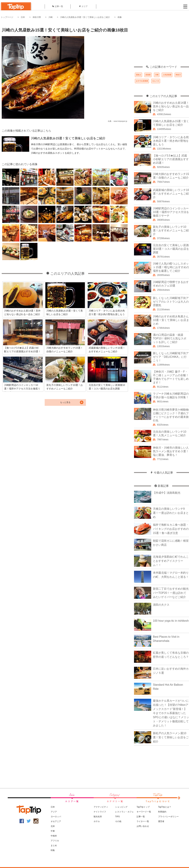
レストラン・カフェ (124, 812)
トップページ (7, 17)
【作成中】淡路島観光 (167, 493)
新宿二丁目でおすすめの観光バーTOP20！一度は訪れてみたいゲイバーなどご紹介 (171, 593)
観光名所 (98, 817)
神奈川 (178, 75)
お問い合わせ (143, 826)
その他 (118, 821)
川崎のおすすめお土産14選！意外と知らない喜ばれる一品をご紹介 (171, 106)
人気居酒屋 (167, 75)
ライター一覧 (143, 821)
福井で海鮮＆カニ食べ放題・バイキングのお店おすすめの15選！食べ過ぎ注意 (171, 529)
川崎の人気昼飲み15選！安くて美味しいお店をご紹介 (85, 17)
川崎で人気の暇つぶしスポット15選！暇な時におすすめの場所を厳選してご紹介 (171, 267)
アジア (54, 812)
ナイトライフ (100, 812)
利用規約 (162, 812)
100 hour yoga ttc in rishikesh (171, 621)
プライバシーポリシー (168, 817)
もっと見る (65, 402)
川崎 (51, 17)
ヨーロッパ (56, 817)
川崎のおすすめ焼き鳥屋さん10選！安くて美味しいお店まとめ (171, 320)
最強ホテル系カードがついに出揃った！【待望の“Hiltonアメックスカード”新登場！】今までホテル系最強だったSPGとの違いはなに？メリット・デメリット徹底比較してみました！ (171, 713)
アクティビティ (101, 807)
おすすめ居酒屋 (142, 81)
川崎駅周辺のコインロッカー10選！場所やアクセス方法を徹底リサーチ (171, 212)
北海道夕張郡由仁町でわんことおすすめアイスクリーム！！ (171, 561)
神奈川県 (37, 17)
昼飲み (138, 75)
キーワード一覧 (144, 812)
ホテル (97, 821)
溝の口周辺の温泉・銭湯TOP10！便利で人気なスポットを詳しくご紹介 (170, 338)
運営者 (161, 821)
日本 (23, 17)
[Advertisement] (162, 44)
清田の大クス (161, 605)
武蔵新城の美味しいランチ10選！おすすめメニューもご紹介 (171, 194)
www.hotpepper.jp (120, 121)
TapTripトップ (143, 807)
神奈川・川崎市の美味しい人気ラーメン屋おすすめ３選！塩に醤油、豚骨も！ (171, 451)
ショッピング (121, 807)
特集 (53, 850)
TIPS (117, 817)
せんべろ (156, 81)
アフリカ (55, 841)
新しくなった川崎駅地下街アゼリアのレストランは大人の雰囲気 (171, 302)
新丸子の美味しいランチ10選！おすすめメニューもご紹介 (171, 230)
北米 (53, 826)
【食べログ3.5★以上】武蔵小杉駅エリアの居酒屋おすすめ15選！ (171, 159)
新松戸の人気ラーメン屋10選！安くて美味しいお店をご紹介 (171, 737)
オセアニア (56, 821)
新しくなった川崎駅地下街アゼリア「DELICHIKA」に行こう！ (171, 357)
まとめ (54, 845)
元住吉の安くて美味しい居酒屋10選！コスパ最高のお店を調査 (171, 249)
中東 (53, 831)
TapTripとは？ (165, 807)
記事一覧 (58, 6)
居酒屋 (148, 75)
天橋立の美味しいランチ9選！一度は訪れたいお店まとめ (171, 513)
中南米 (54, 836)
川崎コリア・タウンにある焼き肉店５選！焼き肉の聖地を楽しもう (171, 141)
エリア (83, 6)
